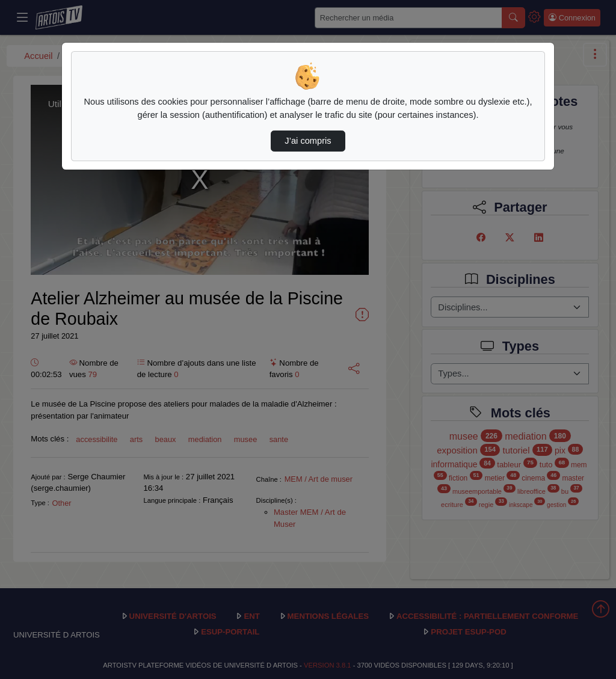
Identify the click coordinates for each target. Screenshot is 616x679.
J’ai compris (308, 141)
